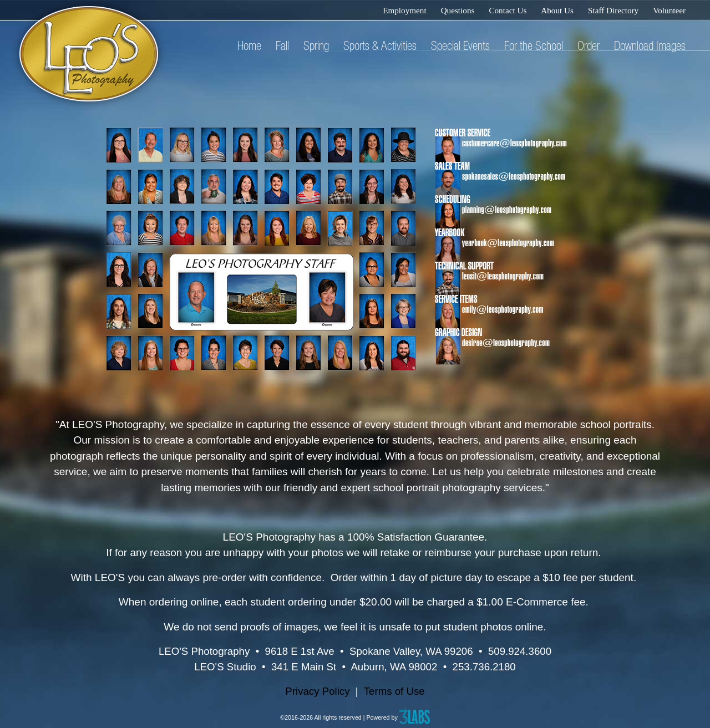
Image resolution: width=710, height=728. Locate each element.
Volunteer (669, 10)
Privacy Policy (317, 691)
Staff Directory (613, 10)
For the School (534, 45)
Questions (458, 10)
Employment (404, 10)
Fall (282, 45)
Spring (316, 45)
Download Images (650, 45)
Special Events (460, 45)
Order (589, 45)
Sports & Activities (380, 45)
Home (249, 45)
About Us (557, 10)
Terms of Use (394, 691)
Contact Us (508, 10)
